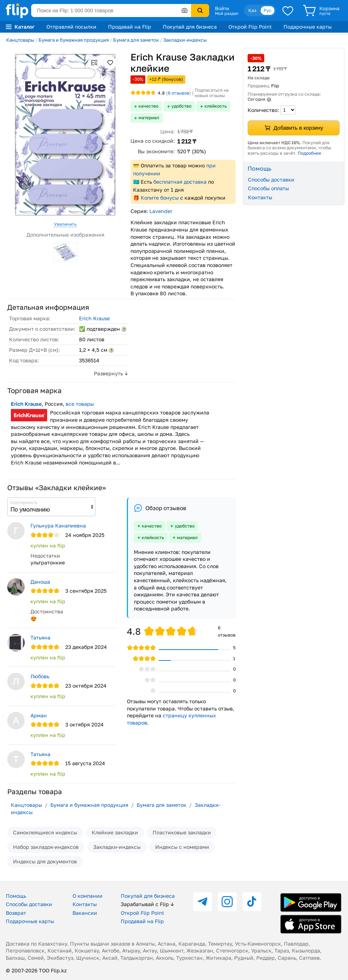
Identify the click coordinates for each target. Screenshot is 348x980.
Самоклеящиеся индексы (45, 832)
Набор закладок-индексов (46, 847)
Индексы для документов (45, 861)
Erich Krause (94, 318)
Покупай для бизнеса (190, 27)
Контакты (260, 197)
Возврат (16, 913)
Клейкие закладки (115, 832)
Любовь (40, 676)
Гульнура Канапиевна (58, 526)
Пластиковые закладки (182, 832)
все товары (80, 404)
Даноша (40, 582)
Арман (39, 715)
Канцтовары (20, 40)
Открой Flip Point (250, 27)
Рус (268, 10)
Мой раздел (227, 13)
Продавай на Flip (130, 27)
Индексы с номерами (182, 847)
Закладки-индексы (185, 40)
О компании (88, 896)
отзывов (179, 93)
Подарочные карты (308, 27)
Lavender (161, 211)
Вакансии (85, 913)
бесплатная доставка (180, 182)
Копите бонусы (160, 198)
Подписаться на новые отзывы (212, 93)
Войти (222, 8)
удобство (181, 106)
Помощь (16, 896)
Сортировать (24, 502)
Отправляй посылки (71, 27)
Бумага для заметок (136, 40)
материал (149, 118)
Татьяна (40, 637)
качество (148, 106)
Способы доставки (271, 180)
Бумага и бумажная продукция (74, 40)
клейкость (216, 106)
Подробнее (309, 153)
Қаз (252, 10)
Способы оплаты (268, 188)
